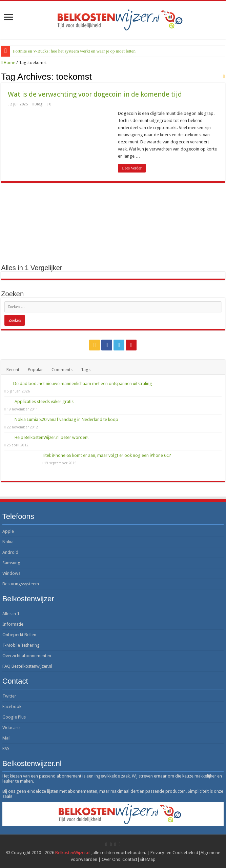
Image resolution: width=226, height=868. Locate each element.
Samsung (11, 563)
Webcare (11, 728)
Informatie (13, 624)
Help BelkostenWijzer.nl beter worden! (52, 437)
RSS (6, 749)
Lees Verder (132, 168)
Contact (130, 859)
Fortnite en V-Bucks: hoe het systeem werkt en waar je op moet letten (74, 51)
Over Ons (111, 859)
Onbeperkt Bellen (19, 635)
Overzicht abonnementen (27, 656)
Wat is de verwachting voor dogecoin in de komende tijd (95, 94)
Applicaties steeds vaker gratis (44, 401)
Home (8, 63)
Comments (62, 370)
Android (10, 552)
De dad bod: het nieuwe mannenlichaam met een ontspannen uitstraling (83, 383)
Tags (86, 370)
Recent (13, 370)
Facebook (12, 706)
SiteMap (148, 859)
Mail (6, 738)
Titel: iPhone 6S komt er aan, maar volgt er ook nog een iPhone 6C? (106, 455)
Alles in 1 (11, 614)
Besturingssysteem (21, 584)
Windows (11, 573)
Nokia (8, 542)
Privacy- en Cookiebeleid (174, 853)
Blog (38, 104)
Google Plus (14, 717)
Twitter (9, 696)
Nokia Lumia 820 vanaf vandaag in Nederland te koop (66, 419)
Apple (8, 531)
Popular (35, 370)
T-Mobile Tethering (21, 645)
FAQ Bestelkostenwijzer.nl (27, 666)
